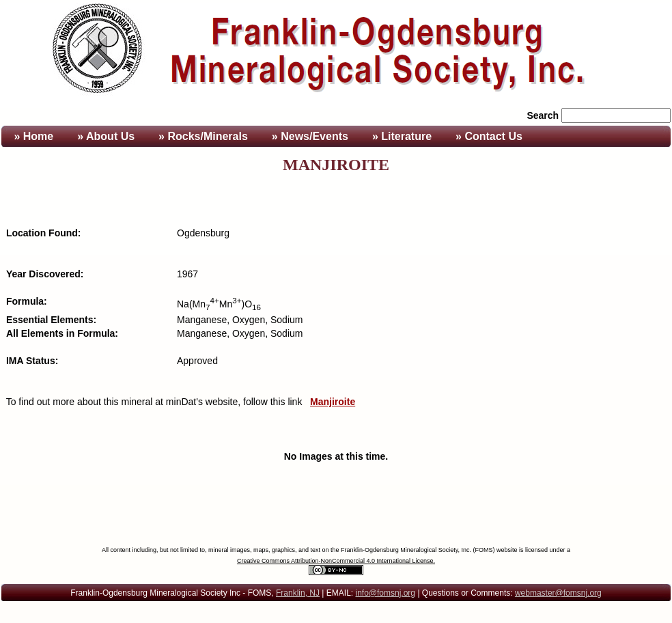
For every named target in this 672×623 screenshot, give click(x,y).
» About (106, 136)
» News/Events (310, 136)
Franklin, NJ (298, 593)
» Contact (489, 136)
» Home (32, 136)
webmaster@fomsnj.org (558, 593)
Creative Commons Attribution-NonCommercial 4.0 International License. (336, 561)
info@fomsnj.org (385, 593)
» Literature (402, 136)
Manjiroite (333, 402)
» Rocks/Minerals (203, 136)
